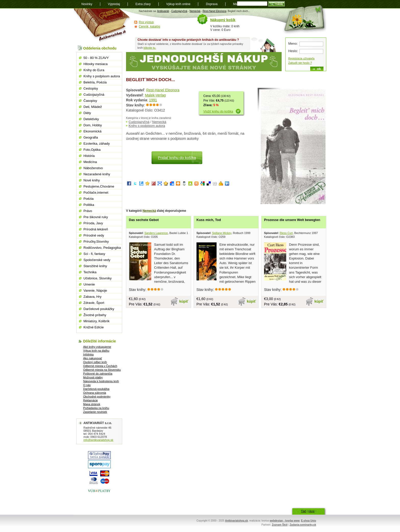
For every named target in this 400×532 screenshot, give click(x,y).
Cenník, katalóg (149, 27)
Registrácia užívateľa (301, 58)
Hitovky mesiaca (96, 64)
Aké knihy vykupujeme (97, 347)
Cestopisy (91, 88)
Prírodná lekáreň (96, 229)
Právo (88, 211)
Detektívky (91, 119)
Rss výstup (146, 22)
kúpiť (184, 301)
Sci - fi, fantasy (94, 254)
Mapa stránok (92, 404)
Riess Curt (286, 233)
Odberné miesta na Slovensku (102, 370)
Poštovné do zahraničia (98, 374)
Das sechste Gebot (144, 220)
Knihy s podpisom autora (147, 126)
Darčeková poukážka (96, 389)
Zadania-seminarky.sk (303, 525)
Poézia (89, 199)
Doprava (212, 4)
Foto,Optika (92, 150)
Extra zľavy (143, 4)
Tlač (303, 511)
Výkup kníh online (178, 4)
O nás (87, 385)
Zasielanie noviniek (95, 412)
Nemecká (195, 11)
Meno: (293, 44)
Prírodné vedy (94, 235)
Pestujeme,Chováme (99, 186)
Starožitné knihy (95, 266)
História (89, 156)
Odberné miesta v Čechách (100, 366)
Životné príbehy (95, 315)
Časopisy (90, 101)
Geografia (91, 137)
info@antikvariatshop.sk (98, 440)
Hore (311, 511)
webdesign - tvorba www (285, 521)
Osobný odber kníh (95, 362)
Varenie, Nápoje (95, 290)
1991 (153, 100)
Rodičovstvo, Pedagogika (102, 248)
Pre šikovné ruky (96, 217)
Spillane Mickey (222, 233)
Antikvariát (163, 11)
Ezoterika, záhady (97, 144)
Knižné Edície (94, 327)
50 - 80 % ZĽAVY (96, 58)
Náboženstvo (93, 168)
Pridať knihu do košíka (177, 158)
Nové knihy (92, 180)
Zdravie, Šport (94, 303)
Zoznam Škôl (280, 525)
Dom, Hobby (93, 125)
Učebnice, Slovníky (98, 278)
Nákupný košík (223, 20)
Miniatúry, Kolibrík (96, 321)
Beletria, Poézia (95, 82)
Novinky (87, 4)
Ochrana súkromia (95, 393)
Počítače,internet (96, 193)
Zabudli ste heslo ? (300, 63)
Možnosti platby (93, 377)
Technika (90, 272)
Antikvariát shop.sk (102, 26)
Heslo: (293, 51)
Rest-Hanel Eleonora (214, 11)
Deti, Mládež (93, 107)
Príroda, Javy (93, 223)
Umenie (89, 284)
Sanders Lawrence (156, 233)
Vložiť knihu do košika (218, 112)
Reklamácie (90, 400)
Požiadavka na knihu (96, 408)
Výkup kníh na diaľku (96, 351)
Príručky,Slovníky (96, 242)
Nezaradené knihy (97, 174)
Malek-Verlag (155, 95)
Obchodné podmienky (97, 397)
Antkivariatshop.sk (236, 521)
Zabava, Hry (92, 297)
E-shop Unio (309, 521)
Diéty (87, 113)
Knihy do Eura (94, 70)
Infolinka (88, 354)
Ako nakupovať (93, 358)
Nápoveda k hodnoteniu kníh (101, 381)
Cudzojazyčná (179, 11)
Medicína (90, 162)
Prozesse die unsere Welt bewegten (292, 220)
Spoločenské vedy (97, 260)
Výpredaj (114, 4)
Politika (89, 205)
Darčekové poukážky (99, 309)
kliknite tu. (150, 48)
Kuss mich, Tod (209, 220)
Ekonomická (92, 131)
